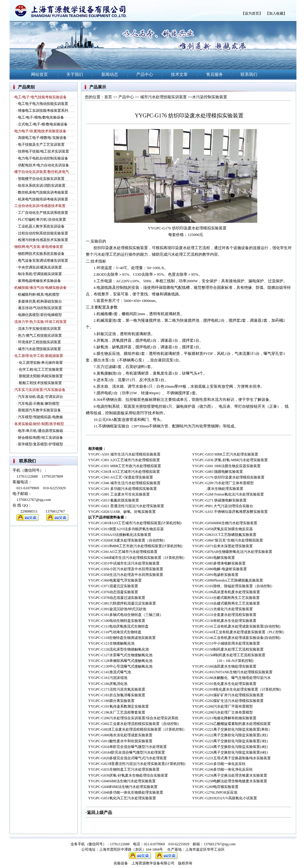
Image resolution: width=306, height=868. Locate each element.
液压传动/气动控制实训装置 (40, 308)
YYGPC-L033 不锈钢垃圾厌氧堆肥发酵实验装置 (230, 512)
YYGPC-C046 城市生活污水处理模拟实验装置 (124, 483)
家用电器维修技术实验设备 (39, 281)
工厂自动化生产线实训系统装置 (43, 213)
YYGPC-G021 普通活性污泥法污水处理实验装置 (126, 506)
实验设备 (121, 863)
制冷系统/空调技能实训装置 (40, 274)
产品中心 (126, 97)
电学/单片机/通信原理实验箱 (40, 431)
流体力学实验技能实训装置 (39, 329)
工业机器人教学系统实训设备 (41, 226)
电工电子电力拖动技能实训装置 (43, 104)
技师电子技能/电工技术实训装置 (43, 151)
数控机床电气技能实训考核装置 (43, 192)
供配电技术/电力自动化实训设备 (43, 165)
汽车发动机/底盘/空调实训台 (40, 397)
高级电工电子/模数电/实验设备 (42, 138)
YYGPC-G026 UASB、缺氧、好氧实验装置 (122, 512)
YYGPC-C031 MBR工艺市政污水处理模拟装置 (125, 466)
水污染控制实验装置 (210, 97)
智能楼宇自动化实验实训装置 (41, 179)
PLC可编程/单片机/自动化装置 (42, 220)
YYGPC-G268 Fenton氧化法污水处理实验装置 (228, 494)
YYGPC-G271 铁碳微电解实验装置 (219, 500)
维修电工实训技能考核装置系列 (43, 111)
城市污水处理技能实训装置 (39, 349)
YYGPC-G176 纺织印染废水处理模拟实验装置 (228, 477)
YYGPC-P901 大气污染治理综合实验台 (223, 506)
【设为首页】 (252, 13)
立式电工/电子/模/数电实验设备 (43, 124)
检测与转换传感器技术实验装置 (43, 240)
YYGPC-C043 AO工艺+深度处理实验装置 (121, 477)
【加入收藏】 (276, 13)
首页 (108, 97)
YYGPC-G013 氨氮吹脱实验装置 (114, 500)
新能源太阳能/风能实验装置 (41, 376)
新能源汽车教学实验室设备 (39, 410)
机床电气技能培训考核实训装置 (43, 199)
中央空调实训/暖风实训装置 (40, 267)
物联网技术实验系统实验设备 (41, 254)
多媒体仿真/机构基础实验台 (40, 301)
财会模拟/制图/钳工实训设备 (40, 438)
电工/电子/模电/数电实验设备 (41, 117)
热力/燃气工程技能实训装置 (40, 335)
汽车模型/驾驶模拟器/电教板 (40, 417)
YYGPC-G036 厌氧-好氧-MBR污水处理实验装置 (230, 460)
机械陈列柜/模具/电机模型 (39, 295)
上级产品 (104, 813)
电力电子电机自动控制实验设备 (43, 158)
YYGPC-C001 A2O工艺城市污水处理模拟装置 (124, 460)
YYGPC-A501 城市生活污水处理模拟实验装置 (124, 454)
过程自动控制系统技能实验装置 (43, 233)
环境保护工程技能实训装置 (39, 342)
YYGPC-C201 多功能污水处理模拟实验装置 (123, 489)
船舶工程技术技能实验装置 (40, 383)
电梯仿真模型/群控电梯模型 (40, 315)
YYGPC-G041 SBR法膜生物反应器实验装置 (226, 466)
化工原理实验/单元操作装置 (41, 363)
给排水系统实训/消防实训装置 (42, 185)
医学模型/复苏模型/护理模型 (40, 444)
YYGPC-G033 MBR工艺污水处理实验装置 (225, 454)
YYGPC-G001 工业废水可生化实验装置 (119, 494)
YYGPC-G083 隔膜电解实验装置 (218, 472)
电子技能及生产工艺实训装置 (41, 145)
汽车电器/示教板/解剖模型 (39, 404)
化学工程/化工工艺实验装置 (41, 369)
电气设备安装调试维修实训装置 (43, 260)
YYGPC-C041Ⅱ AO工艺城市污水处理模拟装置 (124, 472)
